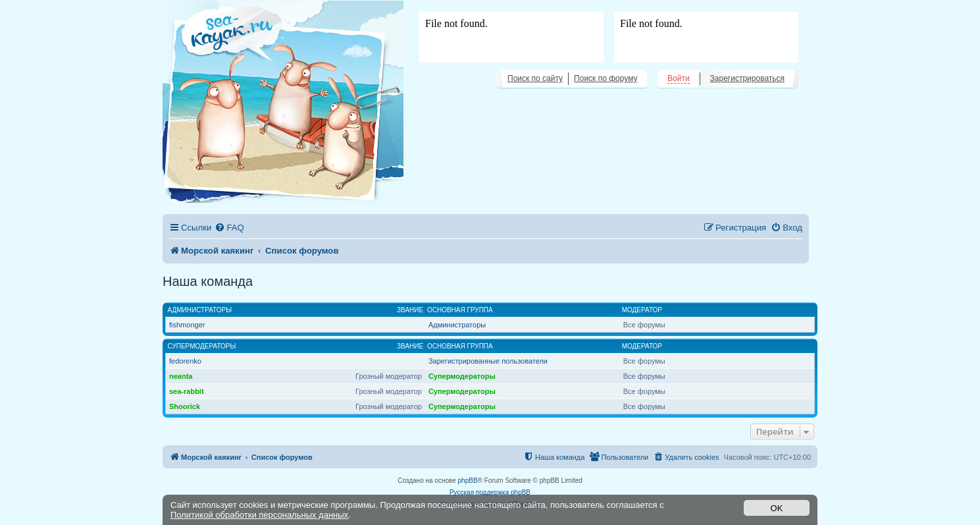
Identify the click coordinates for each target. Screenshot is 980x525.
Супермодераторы (202, 346)
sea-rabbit (187, 391)
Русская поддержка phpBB (490, 492)
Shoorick (185, 406)
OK (777, 508)
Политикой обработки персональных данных (259, 515)
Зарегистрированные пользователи (488, 361)
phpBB (468, 481)
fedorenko (185, 361)
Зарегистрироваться (747, 78)
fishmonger (187, 325)
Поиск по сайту (535, 78)
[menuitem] (229, 228)
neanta (181, 376)
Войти (679, 78)
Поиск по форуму (606, 78)
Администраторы (200, 310)
